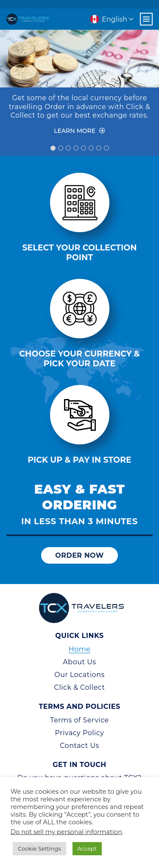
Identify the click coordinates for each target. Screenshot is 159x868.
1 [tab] (53, 148)
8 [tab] (106, 148)
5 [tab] (84, 148)
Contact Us (79, 746)
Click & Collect (80, 687)
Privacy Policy (80, 733)
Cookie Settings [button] (39, 848)
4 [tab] (76, 148)
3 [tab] (68, 148)
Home (80, 649)
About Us (79, 662)
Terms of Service (79, 720)
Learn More (79, 131)
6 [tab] (91, 148)
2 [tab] (61, 148)
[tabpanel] (79, 87)
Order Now (79, 555)
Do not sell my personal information (66, 832)
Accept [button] (87, 848)
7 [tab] (99, 148)
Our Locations (79, 675)
